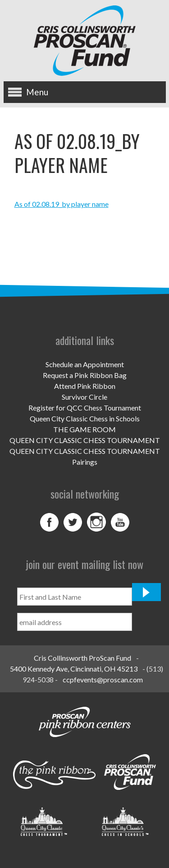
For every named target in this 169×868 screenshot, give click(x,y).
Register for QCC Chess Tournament (85, 408)
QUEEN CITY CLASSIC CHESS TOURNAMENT (85, 440)
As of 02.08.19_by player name (62, 204)
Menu (37, 92)
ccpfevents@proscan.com (103, 679)
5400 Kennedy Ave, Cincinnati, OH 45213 (74, 669)
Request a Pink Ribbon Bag (85, 375)
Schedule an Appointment (85, 364)
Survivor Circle (84, 397)
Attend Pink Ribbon (85, 386)
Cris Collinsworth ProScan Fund (82, 658)
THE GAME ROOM (84, 429)
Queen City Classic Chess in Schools (85, 418)
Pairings (85, 462)
